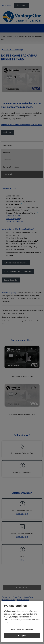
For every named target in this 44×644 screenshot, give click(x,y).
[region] (22, 621)
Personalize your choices (22, 629)
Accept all (22, 636)
